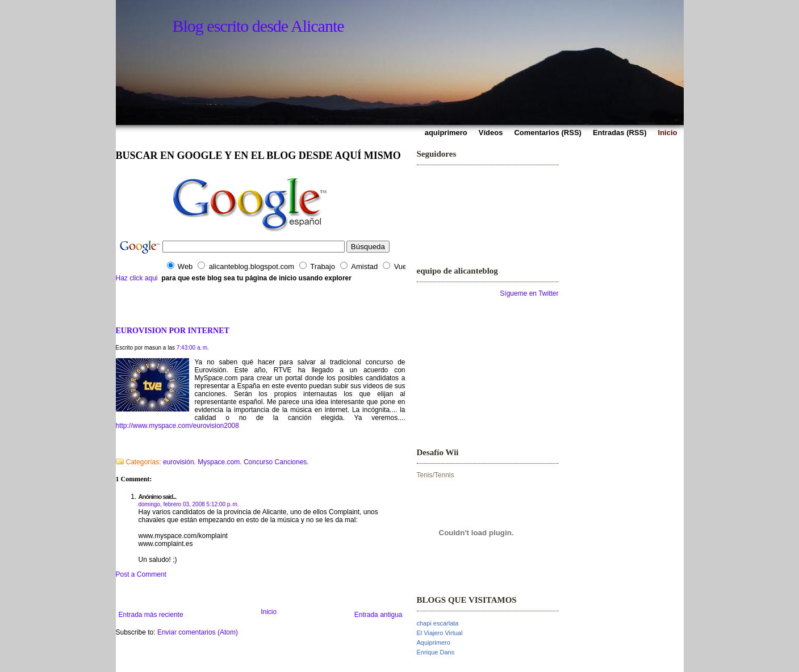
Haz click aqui (137, 278)
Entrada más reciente (151, 615)
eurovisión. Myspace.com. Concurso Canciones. (236, 462)
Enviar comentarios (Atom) (198, 632)
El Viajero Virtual (440, 633)
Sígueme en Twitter (529, 293)
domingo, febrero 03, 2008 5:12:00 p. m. (189, 504)
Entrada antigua (378, 615)
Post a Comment (141, 574)
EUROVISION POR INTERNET (173, 330)
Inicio (269, 612)
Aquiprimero (434, 642)
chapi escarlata (438, 623)
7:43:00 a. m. (193, 348)
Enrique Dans (436, 652)
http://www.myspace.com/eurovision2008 (177, 426)
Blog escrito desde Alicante (258, 26)
